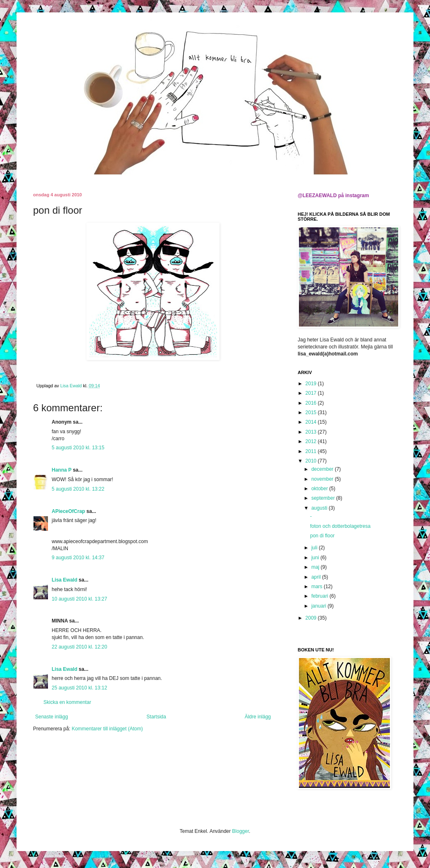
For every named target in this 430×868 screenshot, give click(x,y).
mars (318, 587)
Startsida (156, 717)
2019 (312, 384)
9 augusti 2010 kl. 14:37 (78, 558)
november (323, 479)
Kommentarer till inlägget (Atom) (107, 729)
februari (320, 596)
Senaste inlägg (51, 717)
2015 (312, 413)
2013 (312, 432)
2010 (312, 461)
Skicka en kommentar (67, 702)
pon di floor (322, 536)
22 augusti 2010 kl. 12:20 (79, 647)
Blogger (240, 831)
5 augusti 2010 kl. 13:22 (78, 489)
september (324, 498)
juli (315, 548)
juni (316, 558)
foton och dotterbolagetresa (340, 526)
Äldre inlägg (258, 717)
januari (319, 606)
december (323, 469)
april (317, 577)
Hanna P (62, 470)
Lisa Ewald (64, 580)
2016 (312, 403)
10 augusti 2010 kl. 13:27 (79, 599)
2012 (312, 441)
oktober (320, 489)
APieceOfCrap (68, 511)
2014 (312, 422)
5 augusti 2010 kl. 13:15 (78, 448)
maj (316, 567)
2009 (312, 618)
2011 (312, 451)
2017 (312, 393)
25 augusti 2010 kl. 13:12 (79, 688)
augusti (320, 508)
